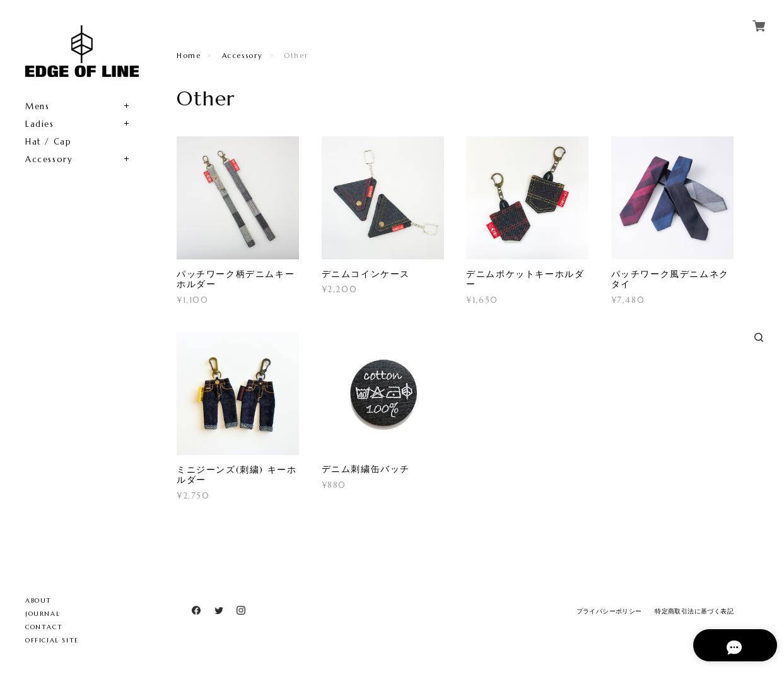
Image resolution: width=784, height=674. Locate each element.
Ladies (40, 124)
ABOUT (38, 600)
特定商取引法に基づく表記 (694, 611)
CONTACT (44, 627)
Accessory (49, 159)
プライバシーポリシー (609, 611)
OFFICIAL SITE (52, 640)
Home (189, 56)
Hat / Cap (48, 142)
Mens (37, 106)
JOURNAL (43, 614)
